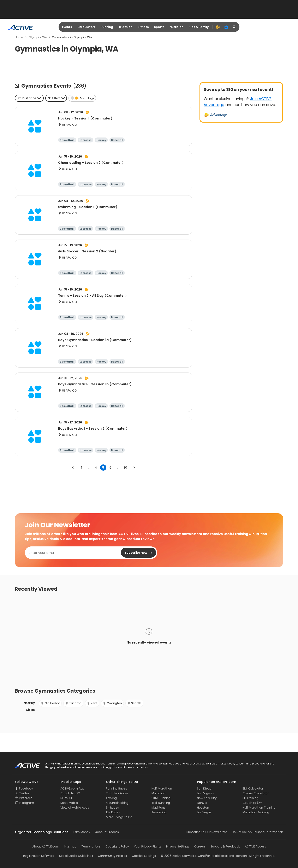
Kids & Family (199, 27)
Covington (112, 703)
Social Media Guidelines (76, 856)
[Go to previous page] (73, 468)
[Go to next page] (134, 468)
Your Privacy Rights (148, 846)
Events (67, 27)
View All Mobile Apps (75, 808)
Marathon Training (256, 812)
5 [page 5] (103, 468)
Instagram (26, 803)
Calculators (87, 27)
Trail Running (161, 803)
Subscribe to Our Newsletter (207, 832)
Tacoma (73, 703)
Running (107, 27)
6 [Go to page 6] (110, 468)
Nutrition (177, 27)
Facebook (26, 788)
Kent (92, 703)
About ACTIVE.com (46, 846)
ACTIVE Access (255, 846)
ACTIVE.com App (72, 788)
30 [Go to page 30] (125, 468)
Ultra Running (161, 798)
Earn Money (82, 832)
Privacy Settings (178, 846)
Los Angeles (205, 793)
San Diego (204, 788)
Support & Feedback (225, 846)
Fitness (143, 27)
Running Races (117, 788)
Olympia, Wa (38, 37)
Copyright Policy (117, 846)
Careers (200, 846)
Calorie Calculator (256, 793)
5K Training (250, 798)
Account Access (107, 832)
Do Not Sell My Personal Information (257, 832)
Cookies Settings (144, 856)
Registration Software (39, 856)
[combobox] (29, 98)
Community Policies (112, 856)
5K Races (112, 808)
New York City (207, 798)
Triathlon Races (117, 793)
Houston (203, 808)
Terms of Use (91, 846)
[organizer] (226, 27)
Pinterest (25, 798)
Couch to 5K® (70, 793)
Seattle (134, 703)
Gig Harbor (50, 703)
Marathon (159, 793)
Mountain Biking (117, 803)
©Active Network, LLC (180, 856)
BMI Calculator (253, 788)
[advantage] (218, 27)
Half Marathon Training (259, 808)
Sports (159, 27)
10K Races (113, 812)
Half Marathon (162, 788)
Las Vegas (204, 812)
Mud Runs (158, 808)
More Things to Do (119, 817)
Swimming (159, 812)
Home (19, 37)
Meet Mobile (69, 803)
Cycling (111, 798)
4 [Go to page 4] (96, 468)
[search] (234, 27)
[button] (56, 98)
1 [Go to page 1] (82, 468)
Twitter (24, 793)
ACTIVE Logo (24, 764)
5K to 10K (67, 798)
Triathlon (125, 27)
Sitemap (70, 846)
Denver (202, 803)
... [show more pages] (89, 468)
